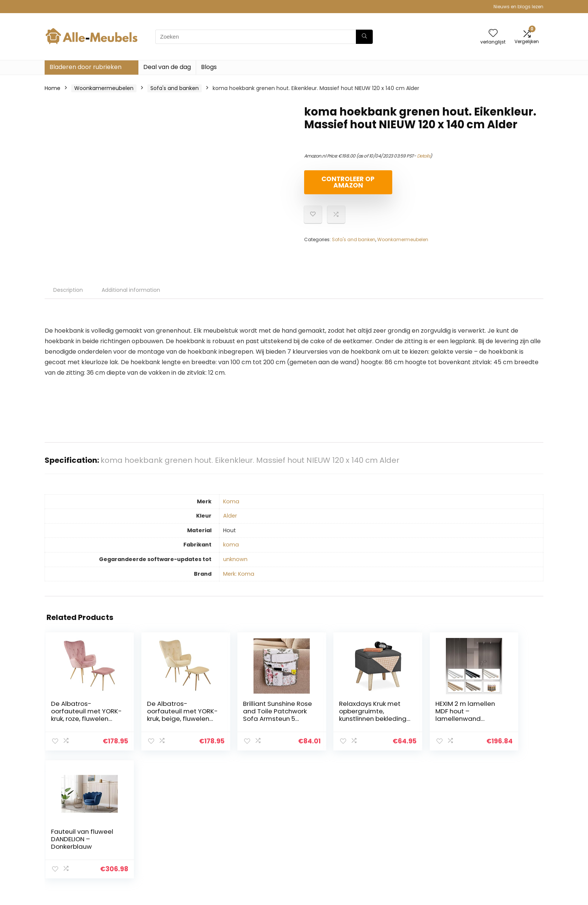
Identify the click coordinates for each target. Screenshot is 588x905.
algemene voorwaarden (500, 827)
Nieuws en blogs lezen (518, 7)
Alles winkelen (405, 827)
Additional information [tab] (131, 290)
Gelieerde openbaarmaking (504, 837)
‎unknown (235, 559)
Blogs (209, 67)
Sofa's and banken (175, 88)
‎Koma (231, 501)
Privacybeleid (486, 816)
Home (52, 88)
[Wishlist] (493, 34)
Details (424, 156)
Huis (393, 816)
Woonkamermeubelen (104, 88)
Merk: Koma (239, 574)
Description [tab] (68, 290)
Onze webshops (408, 848)
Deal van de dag (167, 67)
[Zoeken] (364, 37)
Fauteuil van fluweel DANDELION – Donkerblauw (500, 711)
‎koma (231, 545)
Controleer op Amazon (347, 182)
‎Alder (230, 516)
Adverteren (402, 858)
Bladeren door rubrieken (85, 67)
